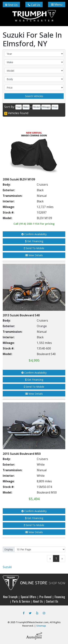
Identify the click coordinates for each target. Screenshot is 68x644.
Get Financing (34, 241)
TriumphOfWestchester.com (32, 622)
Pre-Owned (45, 597)
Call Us (34, 5)
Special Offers (28, 597)
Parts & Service (21, 601)
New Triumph (10, 597)
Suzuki (7, 567)
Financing (60, 597)
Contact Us (52, 601)
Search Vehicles (34, 96)
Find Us (11, 5)
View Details (34, 255)
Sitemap (41, 626)
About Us (38, 601)
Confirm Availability (34, 234)
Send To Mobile (34, 248)
